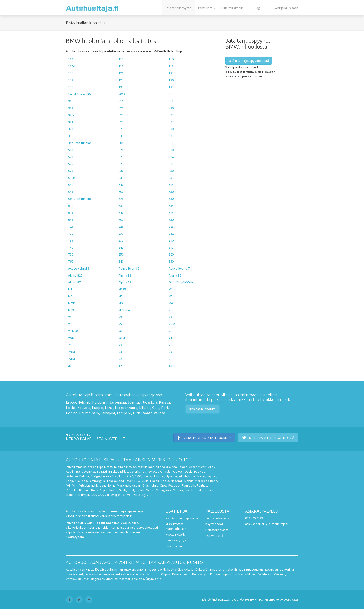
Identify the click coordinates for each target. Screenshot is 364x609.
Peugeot (174, 485)
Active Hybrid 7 (179, 268)
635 (171, 206)
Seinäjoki (108, 413)
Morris (111, 485)
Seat (131, 490)
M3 (171, 289)
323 (121, 115)
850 (171, 261)
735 (71, 240)
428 (121, 366)
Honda (147, 476)
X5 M (172, 324)
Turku (137, 413)
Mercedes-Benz (206, 481)
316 (71, 101)
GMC (138, 476)
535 (121, 178)
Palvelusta (207, 8)
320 (121, 108)
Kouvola (84, 408)
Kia (77, 481)
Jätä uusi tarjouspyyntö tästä (249, 61)
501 (121, 143)
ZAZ (150, 495)
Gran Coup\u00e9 (181, 282)
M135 (122, 289)
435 (171, 366)
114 (71, 59)
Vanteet (279, 574)
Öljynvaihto (154, 579)
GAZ (130, 476)
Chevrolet (152, 471)
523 (71, 157)
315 (171, 94)
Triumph (83, 495)
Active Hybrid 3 (79, 268)
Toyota (209, 490)
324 (71, 122)
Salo (95, 413)
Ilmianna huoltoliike (203, 409)
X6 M (71, 338)
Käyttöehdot (214, 524)
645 (171, 213)
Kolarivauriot (274, 569)
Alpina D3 (125, 282)
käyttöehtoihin (249, 600)
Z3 (120, 345)
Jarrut (246, 569)
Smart (150, 490)
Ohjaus (166, 574)
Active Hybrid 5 (129, 268)
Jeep (70, 481)
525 (71, 164)
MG (68, 485)
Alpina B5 (175, 275)
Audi (211, 467)
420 (71, 366)
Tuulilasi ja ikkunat (245, 574)
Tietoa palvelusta (217, 518)
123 (171, 73)
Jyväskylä (150, 402)
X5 (70, 324)
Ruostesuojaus (220, 574)
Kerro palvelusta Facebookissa (204, 438)
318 (171, 101)
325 (121, 122)
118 (121, 66)
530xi (72, 178)
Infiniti (183, 476)
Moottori (153, 574)
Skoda (140, 490)
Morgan (100, 485)
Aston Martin (198, 467)
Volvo (127, 495)
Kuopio (98, 408)
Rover (113, 490)
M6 (121, 303)
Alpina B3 (125, 275)
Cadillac (123, 471)
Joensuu (134, 402)
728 (121, 227)
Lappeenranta (126, 408)
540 (71, 185)
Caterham (136, 471)
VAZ (100, 495)
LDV (137, 481)
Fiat (115, 476)
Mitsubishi (86, 485)
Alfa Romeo (180, 467)
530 (121, 171)
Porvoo (72, 413)
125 (121, 80)
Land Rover (125, 481)
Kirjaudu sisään (286, 8)
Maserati (177, 481)
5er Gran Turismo (80, 199)
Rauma (85, 413)
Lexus (145, 481)
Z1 (171, 338)
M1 (70, 289)
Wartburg (139, 495)
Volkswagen (113, 495)
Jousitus (258, 569)
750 (71, 254)
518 (171, 143)
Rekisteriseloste (217, 530)
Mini (75, 485)
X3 (120, 317)
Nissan (136, 485)
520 (121, 150)
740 (171, 240)
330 (171, 129)
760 (171, 254)
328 (71, 129)
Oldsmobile (150, 485)
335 (121, 136)
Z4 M (71, 359)
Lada (84, 481)
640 (121, 213)
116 (121, 59)
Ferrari (106, 476)
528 (171, 164)
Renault (84, 490)
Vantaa (159, 413)
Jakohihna (233, 569)
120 (71, 73)
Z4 (120, 352)
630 (171, 199)
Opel (163, 485)
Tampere (124, 413)
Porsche (72, 490)
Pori (164, 408)
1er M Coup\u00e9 (81, 94)
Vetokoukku (74, 579)
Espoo (71, 402)
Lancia (112, 481)
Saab (123, 490)
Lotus (165, 481)
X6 (120, 331)
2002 (122, 94)
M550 (72, 303)
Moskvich (123, 485)
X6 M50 (123, 338)
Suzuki (189, 490)
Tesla (199, 490)
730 (71, 234)
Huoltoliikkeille (176, 534)
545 (171, 185)
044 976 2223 (254, 518)
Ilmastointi (217, 569)
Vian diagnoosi (94, 579)
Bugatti (102, 471)
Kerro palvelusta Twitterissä (268, 438)
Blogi (257, 8)
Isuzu (192, 476)
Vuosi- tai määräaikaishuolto (125, 579)
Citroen (178, 471)
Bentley (81, 471)
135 (121, 87)
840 (121, 261)
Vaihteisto (265, 574)
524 (171, 157)
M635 (72, 310)
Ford (122, 476)
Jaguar (211, 476)
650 (121, 220)
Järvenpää (118, 402)
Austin (70, 471)
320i (71, 115)
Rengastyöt (200, 574)
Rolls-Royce (99, 490)
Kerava (164, 402)
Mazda (189, 481)
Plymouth (188, 485)
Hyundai (171, 476)
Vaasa (148, 413)
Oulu (156, 408)
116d (72, 66)
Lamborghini (97, 481)
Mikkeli (145, 408)
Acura (166, 467)
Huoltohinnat (174, 546)
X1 (170, 310)
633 (121, 206)
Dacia (189, 471)
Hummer (159, 476)
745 (121, 247)
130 (171, 80)
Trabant (71, 495)
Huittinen (100, 402)
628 (121, 199)
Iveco (201, 476)
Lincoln (155, 481)
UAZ (93, 495)
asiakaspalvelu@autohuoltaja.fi (267, 524)
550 (121, 192)
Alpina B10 (75, 275)
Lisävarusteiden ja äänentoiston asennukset (115, 574)
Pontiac (202, 485)
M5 (121, 296)
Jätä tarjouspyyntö (178, 8)
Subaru (178, 490)
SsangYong (164, 490)
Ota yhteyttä (214, 536)
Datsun (84, 476)
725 (71, 227)
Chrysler (166, 471)
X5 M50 (73, 331)
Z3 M (71, 352)
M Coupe (125, 310)
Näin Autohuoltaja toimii (182, 518)
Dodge (95, 476)
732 (171, 234)
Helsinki (84, 402)
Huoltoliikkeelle (235, 8)
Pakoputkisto (181, 574)
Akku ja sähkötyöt (196, 569)
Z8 (120, 359)
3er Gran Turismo (80, 143)
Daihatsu (72, 476)
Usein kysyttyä (176, 540)
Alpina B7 (75, 282)
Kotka (71, 408)
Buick (112, 471)
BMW (92, 471)
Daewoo (200, 471)
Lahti (109, 408)
